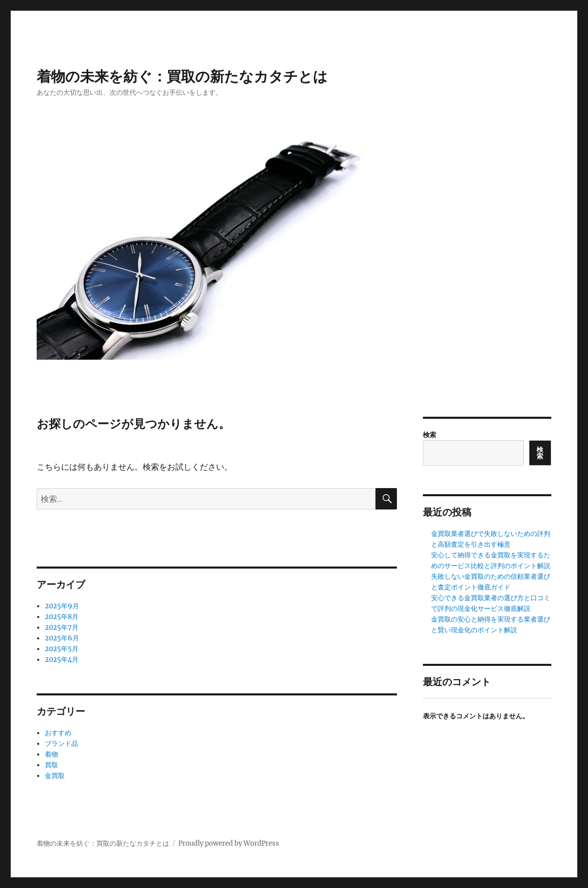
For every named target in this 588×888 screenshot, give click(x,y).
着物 (51, 754)
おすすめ (58, 733)
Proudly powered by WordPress (229, 843)
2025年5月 (62, 649)
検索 (430, 435)
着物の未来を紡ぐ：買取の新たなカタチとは (182, 76)
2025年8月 (62, 617)
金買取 (55, 776)
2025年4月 (62, 660)
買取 (51, 765)
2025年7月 (62, 627)
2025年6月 (62, 638)
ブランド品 (61, 744)
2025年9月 (62, 606)
